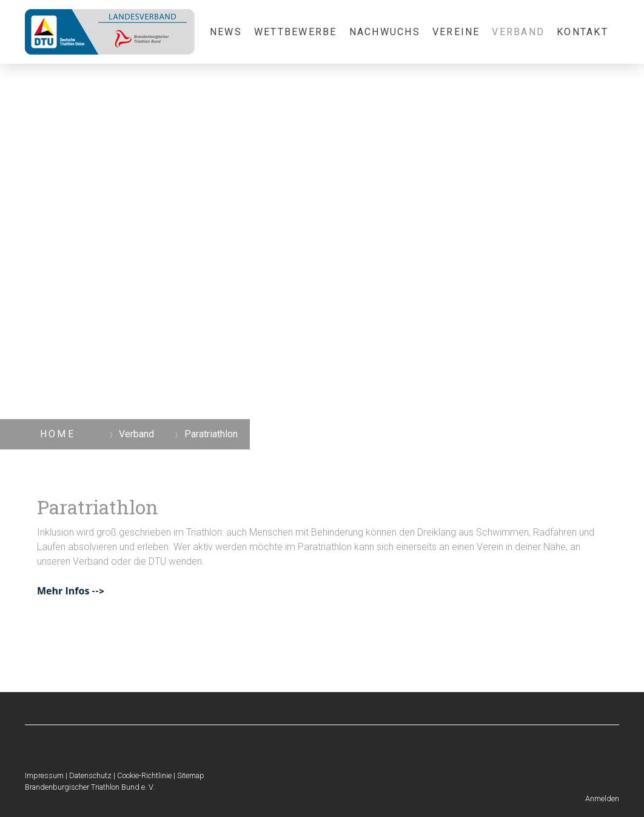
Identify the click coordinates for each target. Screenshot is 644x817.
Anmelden (602, 799)
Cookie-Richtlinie (144, 775)
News (226, 32)
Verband (518, 32)
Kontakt (582, 32)
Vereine (456, 32)
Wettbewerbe (296, 32)
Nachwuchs (385, 32)
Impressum (44, 775)
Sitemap (191, 775)
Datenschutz (90, 775)
